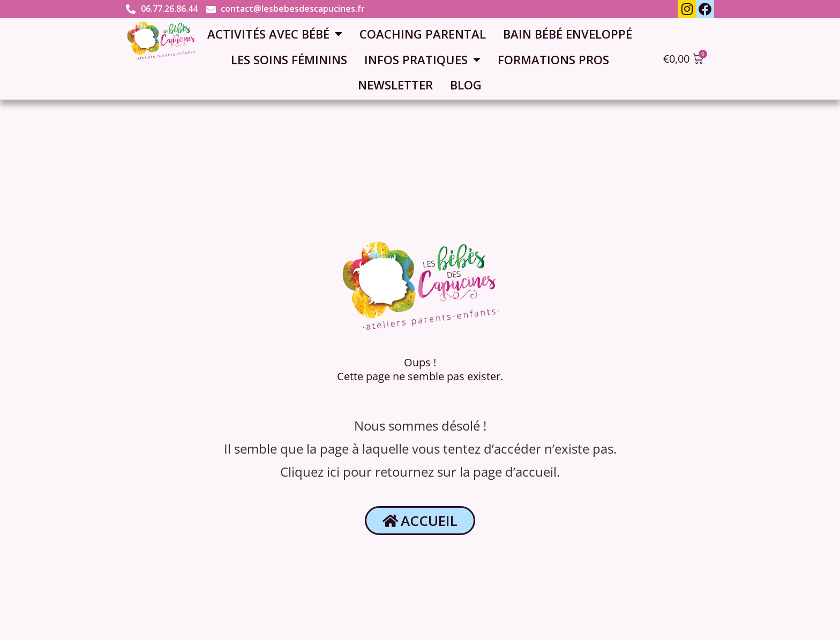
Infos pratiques (422, 59)
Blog (466, 85)
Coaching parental (423, 34)
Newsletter (395, 85)
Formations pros (553, 59)
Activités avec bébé (275, 34)
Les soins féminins (289, 59)
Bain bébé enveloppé (568, 34)
